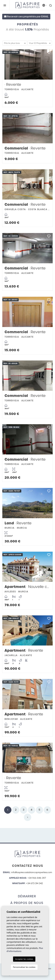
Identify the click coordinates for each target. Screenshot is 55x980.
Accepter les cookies (24, 959)
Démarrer (27, 896)
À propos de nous (27, 903)
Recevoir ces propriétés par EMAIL (26, 17)
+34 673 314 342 (34, 883)
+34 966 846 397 (37, 878)
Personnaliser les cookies (24, 967)
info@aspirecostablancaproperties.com (32, 872)
